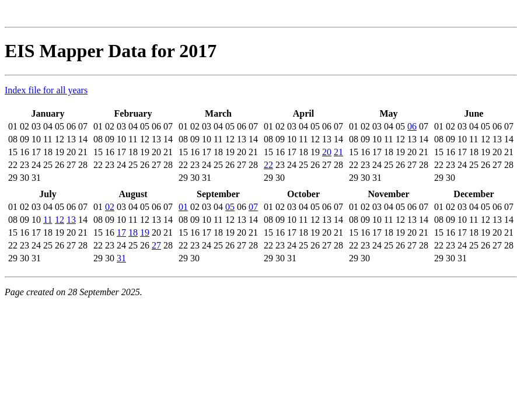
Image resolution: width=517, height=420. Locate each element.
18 (133, 232)
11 (48, 220)
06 (412, 126)
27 (156, 245)
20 (327, 152)
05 (230, 207)
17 (121, 232)
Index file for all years (46, 90)
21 (338, 152)
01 (183, 207)
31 (121, 258)
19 (145, 232)
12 (60, 220)
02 (110, 207)
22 (268, 165)
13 (71, 220)
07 (253, 207)
